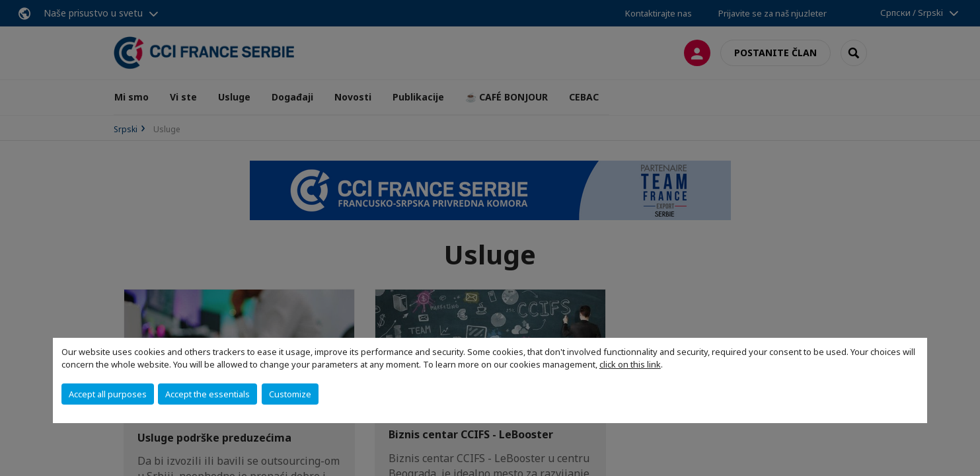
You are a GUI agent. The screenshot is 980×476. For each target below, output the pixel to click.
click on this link (630, 364)
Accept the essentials (207, 394)
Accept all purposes (108, 394)
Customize (290, 394)
